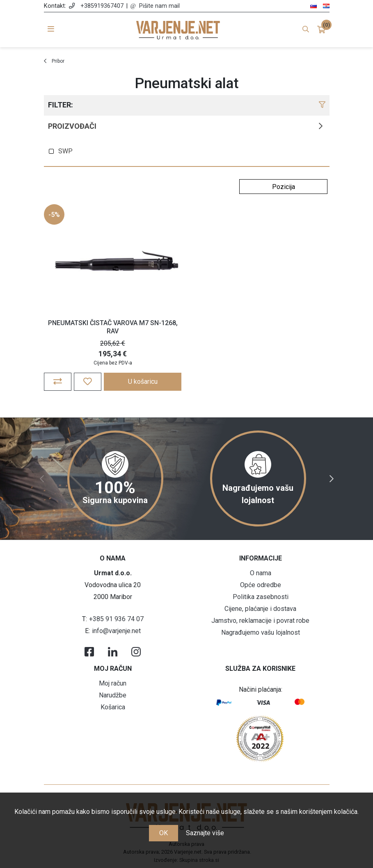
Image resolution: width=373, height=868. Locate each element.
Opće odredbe (261, 585)
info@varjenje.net (116, 631)
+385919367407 (102, 6)
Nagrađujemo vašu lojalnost (261, 632)
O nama (261, 573)
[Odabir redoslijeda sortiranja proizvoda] (283, 187)
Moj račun (113, 683)
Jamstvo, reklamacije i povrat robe (260, 621)
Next (332, 479)
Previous (42, 479)
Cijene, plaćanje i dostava (260, 609)
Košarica (113, 707)
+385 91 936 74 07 (116, 619)
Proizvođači (72, 126)
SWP (65, 151)
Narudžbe (113, 695)
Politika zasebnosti (261, 597)
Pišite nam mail (159, 6)
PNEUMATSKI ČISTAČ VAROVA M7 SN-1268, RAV (113, 327)
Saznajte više (205, 833)
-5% (54, 215)
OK (164, 833)
